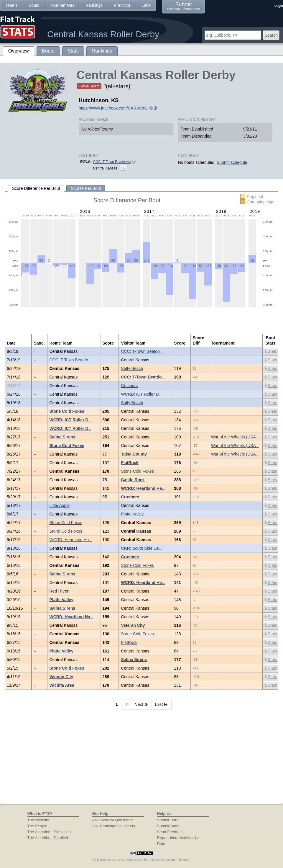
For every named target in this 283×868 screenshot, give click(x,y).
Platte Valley (132, 514)
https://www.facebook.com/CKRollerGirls (118, 108)
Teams (11, 5)
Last (162, 704)
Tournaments (62, 5)
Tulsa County (134, 454)
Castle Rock (133, 480)
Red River (59, 591)
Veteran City (133, 625)
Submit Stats (168, 826)
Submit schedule (232, 162)
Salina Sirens (62, 437)
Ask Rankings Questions (114, 826)
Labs (146, 5)
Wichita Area (62, 685)
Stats (270, 351)
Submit (184, 6)
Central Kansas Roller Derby (103, 34)
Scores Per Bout (86, 188)
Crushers (129, 386)
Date (11, 343)
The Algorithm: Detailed (48, 838)
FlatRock (130, 463)
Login (279, 6)
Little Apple (59, 505)
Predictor (122, 5)
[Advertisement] (141, 759)
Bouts (34, 5)
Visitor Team (133, 343)
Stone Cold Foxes (67, 411)
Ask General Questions (112, 820)
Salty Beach (132, 368)
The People (37, 826)
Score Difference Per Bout (36, 188)
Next (141, 704)
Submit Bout (168, 820)
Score (108, 343)
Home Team (61, 343)
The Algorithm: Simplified (49, 832)
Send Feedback (171, 832)
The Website (38, 820)
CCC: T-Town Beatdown (112, 162)
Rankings (94, 5)
